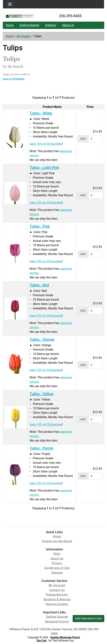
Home (10, 25)
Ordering (51, 25)
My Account (57, 585)
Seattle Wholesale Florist (65, 638)
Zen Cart (42, 641)
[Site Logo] (20, 16)
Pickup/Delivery (57, 595)
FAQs (57, 554)
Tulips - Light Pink (44, 167)
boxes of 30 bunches (14, 79)
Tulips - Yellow (41, 394)
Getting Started (29, 25)
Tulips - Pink (40, 226)
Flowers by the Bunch (57, 541)
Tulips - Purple (41, 448)
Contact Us (57, 590)
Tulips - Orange (42, 339)
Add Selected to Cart (88, 618)
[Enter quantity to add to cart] (95, 139)
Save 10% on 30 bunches (46, 144)
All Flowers (24, 36)
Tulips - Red (39, 285)
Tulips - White (41, 113)
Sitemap (57, 573)
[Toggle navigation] (10, 4)
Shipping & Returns (57, 599)
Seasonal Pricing (57, 622)
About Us (68, 25)
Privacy (57, 563)
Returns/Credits (57, 604)
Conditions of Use (57, 568)
